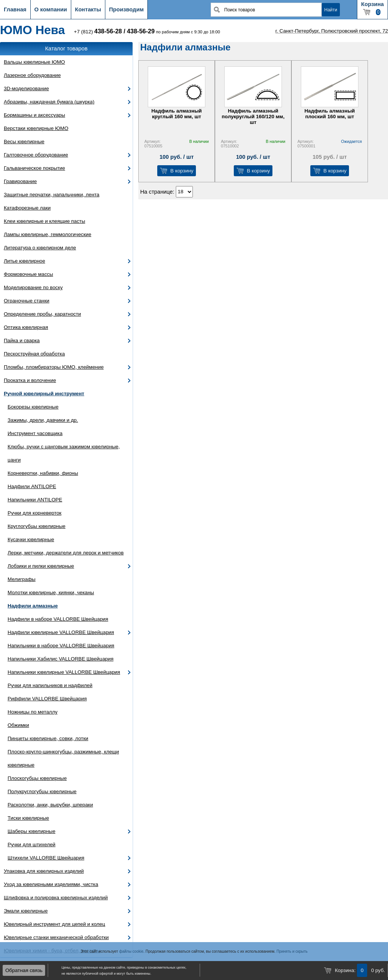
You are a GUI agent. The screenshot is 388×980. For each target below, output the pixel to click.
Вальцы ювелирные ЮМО (34, 62)
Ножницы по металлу (33, 712)
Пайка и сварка (22, 340)
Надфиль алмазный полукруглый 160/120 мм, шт (253, 117)
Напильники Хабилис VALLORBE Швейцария (60, 659)
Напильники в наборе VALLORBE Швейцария (61, 646)
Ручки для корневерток (34, 513)
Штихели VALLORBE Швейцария (46, 858)
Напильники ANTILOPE (35, 500)
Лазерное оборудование (32, 75)
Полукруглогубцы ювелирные (42, 791)
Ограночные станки (27, 301)
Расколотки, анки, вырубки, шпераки (50, 805)
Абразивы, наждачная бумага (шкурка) (49, 102)
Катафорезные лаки (27, 208)
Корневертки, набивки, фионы (43, 473)
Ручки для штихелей (31, 845)
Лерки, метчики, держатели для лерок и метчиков (66, 553)
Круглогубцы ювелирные (37, 526)
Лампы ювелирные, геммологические (48, 234)
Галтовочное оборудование (36, 155)
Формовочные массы (28, 274)
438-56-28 (108, 31)
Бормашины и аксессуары (34, 115)
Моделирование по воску (33, 287)
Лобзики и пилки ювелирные (41, 566)
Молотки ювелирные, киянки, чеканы (51, 593)
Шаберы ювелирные (31, 831)
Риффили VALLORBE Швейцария (47, 699)
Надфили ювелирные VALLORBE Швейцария (61, 632)
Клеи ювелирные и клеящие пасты (45, 221)
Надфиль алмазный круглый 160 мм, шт (176, 114)
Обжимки (18, 725)
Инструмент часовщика (35, 433)
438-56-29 (141, 31)
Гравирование (20, 181)
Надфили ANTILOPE (32, 486)
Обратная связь (24, 970)
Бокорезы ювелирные (33, 407)
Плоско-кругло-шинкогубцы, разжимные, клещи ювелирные (63, 758)
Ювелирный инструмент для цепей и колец (54, 924)
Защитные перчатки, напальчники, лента (52, 195)
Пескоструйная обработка (34, 354)
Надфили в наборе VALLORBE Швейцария (58, 619)
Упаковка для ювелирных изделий (44, 871)
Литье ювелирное (24, 261)
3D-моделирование (26, 88)
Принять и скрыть (292, 951)
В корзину (182, 171)
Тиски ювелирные (28, 818)
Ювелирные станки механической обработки (56, 937)
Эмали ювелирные (26, 911)
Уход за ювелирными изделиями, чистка (51, 884)
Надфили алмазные (33, 606)
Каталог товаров (66, 49)
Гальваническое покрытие (34, 168)
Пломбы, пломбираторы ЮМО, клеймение (54, 367)
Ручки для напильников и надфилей (50, 685)
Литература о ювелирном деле (40, 248)
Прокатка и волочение (30, 380)
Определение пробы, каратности (42, 314)
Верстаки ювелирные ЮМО (36, 128)
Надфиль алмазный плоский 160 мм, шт (329, 114)
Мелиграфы (22, 579)
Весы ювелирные (24, 142)
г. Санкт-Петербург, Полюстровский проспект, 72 (332, 31)
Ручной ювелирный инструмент (44, 394)
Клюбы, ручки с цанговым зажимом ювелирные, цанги (64, 453)
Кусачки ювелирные (31, 539)
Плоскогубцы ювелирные (37, 778)
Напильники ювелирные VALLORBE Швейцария (64, 672)
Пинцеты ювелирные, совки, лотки (48, 738)
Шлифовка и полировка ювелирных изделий (56, 898)
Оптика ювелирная (26, 327)
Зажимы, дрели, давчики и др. (43, 420)
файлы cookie (131, 951)
